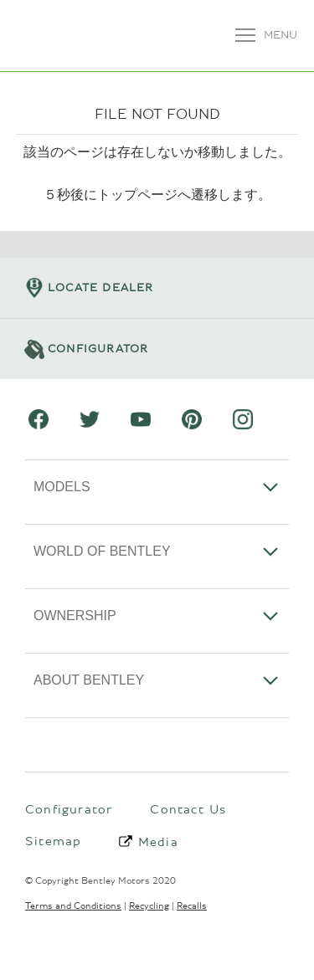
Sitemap (53, 841)
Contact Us (188, 809)
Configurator (69, 809)
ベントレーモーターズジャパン (52, 35)
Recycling (149, 906)
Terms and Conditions (73, 906)
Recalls (192, 906)
